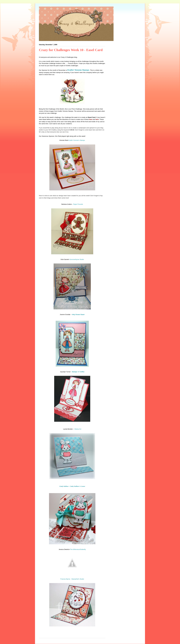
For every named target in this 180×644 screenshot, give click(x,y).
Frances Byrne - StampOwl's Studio (72, 579)
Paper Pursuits (78, 204)
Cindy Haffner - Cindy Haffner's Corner (72, 486)
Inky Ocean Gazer (78, 314)
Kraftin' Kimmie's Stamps (77, 140)
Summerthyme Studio (77, 259)
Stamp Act (78, 429)
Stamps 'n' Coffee (78, 372)
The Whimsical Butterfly (78, 549)
